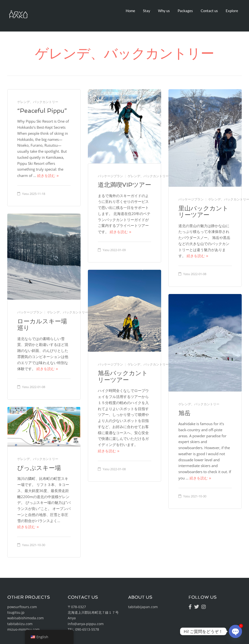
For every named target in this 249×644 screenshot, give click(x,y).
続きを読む (46, 175)
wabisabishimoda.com (25, 618)
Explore (232, 11)
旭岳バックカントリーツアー (123, 377)
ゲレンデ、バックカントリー (38, 102)
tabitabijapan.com (143, 607)
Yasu (25, 194)
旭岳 (184, 413)
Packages (185, 11)
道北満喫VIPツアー (124, 185)
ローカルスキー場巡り (42, 325)
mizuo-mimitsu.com (23, 629)
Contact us (209, 11)
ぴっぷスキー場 (39, 468)
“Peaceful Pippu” (42, 111)
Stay (147, 11)
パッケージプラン (110, 176)
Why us (164, 11)
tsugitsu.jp (16, 612)
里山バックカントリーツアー (203, 212)
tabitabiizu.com (20, 624)
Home (130, 11)
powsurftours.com (22, 607)
